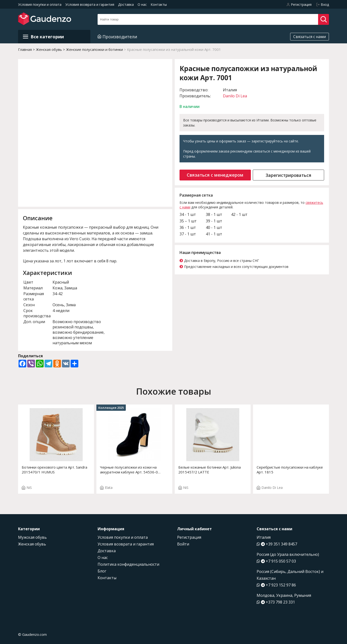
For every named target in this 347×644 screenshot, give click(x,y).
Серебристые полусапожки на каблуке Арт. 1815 (290, 470)
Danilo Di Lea (235, 96)
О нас (142, 4)
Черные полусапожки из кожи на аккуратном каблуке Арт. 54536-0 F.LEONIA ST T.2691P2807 (129, 470)
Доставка (126, 4)
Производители (117, 37)
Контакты (159, 4)
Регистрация (189, 537)
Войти (183, 544)
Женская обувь (32, 544)
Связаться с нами (310, 37)
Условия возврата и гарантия (90, 4)
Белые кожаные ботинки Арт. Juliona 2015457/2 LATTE (210, 470)
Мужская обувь (32, 537)
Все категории (43, 37)
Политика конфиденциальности (128, 564)
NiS (27, 488)
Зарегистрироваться (288, 175)
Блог (102, 571)
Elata (106, 488)
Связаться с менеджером (215, 175)
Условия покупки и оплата (40, 4)
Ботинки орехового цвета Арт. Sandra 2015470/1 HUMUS (54, 470)
